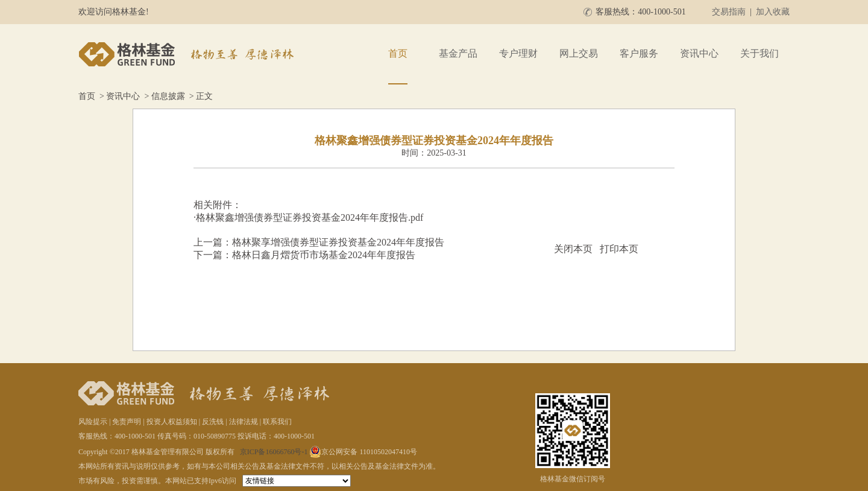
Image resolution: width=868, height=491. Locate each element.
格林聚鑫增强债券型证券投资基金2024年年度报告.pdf (310, 217)
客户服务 (639, 53)
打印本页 (619, 249)
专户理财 (518, 53)
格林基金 (188, 54)
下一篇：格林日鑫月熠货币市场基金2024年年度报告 (304, 255)
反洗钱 (213, 422)
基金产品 (458, 53)
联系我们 (277, 422)
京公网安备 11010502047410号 (363, 452)
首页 (398, 53)
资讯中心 (699, 53)
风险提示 (93, 422)
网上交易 (579, 53)
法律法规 (244, 422)
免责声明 (127, 422)
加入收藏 (773, 12)
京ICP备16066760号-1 (274, 452)
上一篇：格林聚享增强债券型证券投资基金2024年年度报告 (319, 242)
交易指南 (729, 12)
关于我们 (759, 53)
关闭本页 (573, 249)
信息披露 (168, 96)
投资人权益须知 (172, 422)
